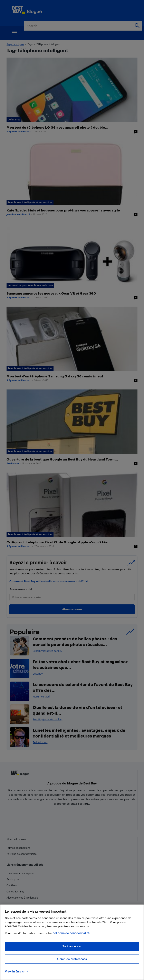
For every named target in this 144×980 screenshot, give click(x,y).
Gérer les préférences (72, 959)
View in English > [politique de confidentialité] (16, 971)
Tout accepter (72, 946)
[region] (72, 942)
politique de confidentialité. (71, 933)
